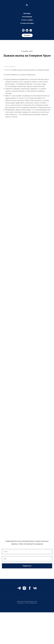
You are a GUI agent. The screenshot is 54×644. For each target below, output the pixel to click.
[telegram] (31, 30)
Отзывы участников (27, 23)
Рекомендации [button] (27, 17)
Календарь (27, 13)
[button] (27, 35)
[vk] (35, 588)
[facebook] (30, 588)
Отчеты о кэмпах (27, 20)
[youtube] (27, 30)
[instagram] (23, 30)
